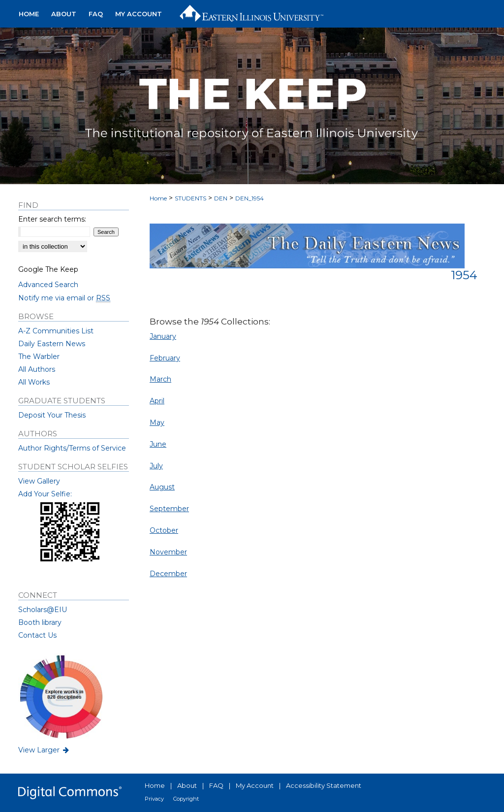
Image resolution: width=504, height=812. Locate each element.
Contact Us (37, 635)
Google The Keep (48, 269)
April (157, 401)
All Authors (37, 369)
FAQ (216, 785)
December (168, 574)
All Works (34, 382)
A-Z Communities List (56, 331)
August (162, 487)
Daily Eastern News (52, 344)
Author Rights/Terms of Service (72, 448)
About (187, 785)
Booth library (40, 622)
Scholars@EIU (43, 610)
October (164, 530)
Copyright (186, 799)
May (157, 422)
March (160, 379)
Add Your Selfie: (45, 494)
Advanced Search (48, 285)
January (163, 336)
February (165, 358)
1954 (464, 275)
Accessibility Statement (324, 785)
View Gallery (39, 481)
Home (158, 198)
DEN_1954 (250, 198)
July (156, 466)
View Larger (44, 750)
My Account (255, 785)
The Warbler (39, 357)
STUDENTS (190, 198)
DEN (221, 198)
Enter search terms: (52, 219)
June (158, 444)
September (169, 509)
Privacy (154, 799)
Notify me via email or (64, 298)
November (168, 552)
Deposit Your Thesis (52, 415)
